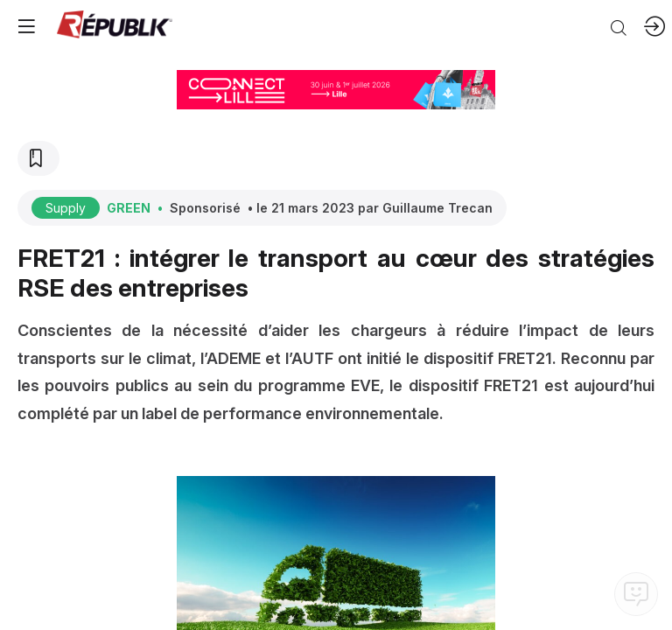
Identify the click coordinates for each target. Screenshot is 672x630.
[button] (26, 26)
